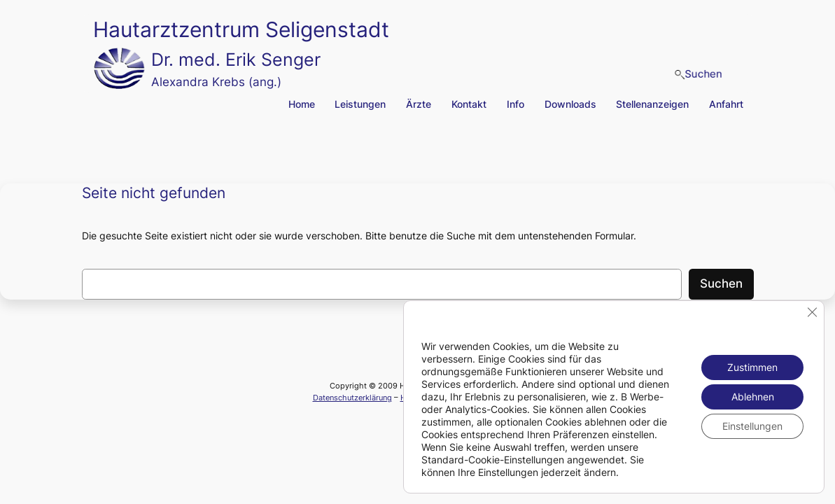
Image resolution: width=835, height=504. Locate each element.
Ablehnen (753, 397)
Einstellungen (752, 426)
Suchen (721, 283)
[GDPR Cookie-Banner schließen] (812, 312)
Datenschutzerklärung (352, 398)
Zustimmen (752, 367)
